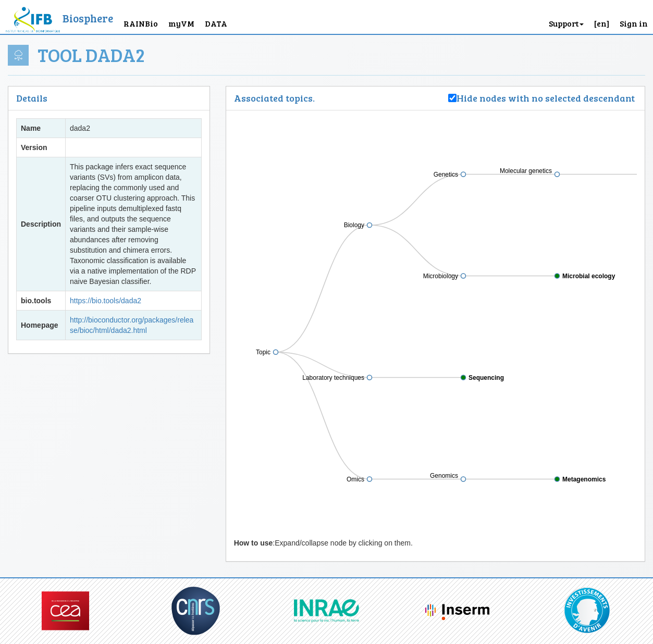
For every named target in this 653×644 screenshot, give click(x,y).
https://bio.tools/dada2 (106, 301)
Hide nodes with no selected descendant (547, 98)
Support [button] (566, 23)
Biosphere (88, 18)
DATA (216, 23)
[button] (602, 17)
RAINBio (141, 23)
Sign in (634, 23)
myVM (181, 23)
